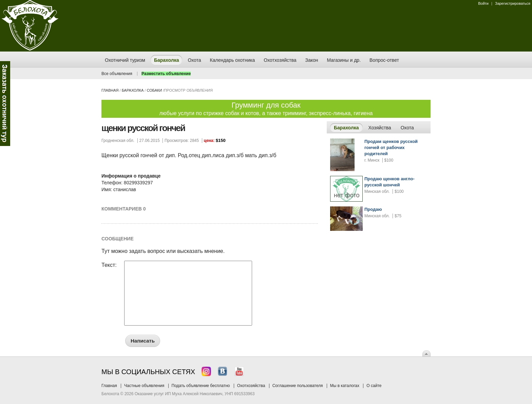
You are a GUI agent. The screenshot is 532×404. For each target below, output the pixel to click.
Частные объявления (144, 386)
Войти (483, 3)
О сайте (374, 386)
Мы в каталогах (345, 386)
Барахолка (133, 90)
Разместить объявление (166, 74)
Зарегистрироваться (513, 3)
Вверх (426, 353)
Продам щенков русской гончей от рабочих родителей (391, 148)
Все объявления (117, 74)
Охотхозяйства (251, 386)
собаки (154, 90)
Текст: (109, 265)
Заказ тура (5, 104)
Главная (110, 90)
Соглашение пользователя (298, 386)
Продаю (373, 209)
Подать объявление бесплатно (201, 386)
